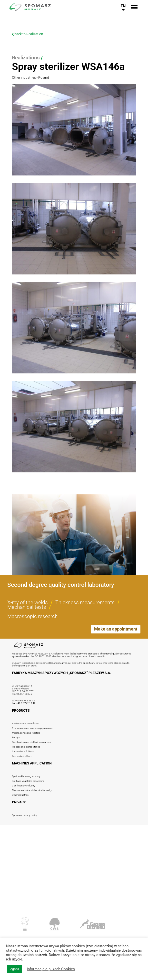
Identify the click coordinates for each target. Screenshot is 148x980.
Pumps (16, 737)
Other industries (20, 795)
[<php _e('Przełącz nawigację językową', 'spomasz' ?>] (123, 7)
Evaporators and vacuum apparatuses (32, 728)
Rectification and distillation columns (31, 742)
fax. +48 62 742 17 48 (24, 703)
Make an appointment (116, 629)
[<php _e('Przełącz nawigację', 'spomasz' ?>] (134, 7)
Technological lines (22, 756)
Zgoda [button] (15, 969)
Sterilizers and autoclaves (25, 724)
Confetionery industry (24, 786)
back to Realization (28, 34)
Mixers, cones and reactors (26, 733)
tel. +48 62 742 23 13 (23, 701)
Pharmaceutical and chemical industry (32, 790)
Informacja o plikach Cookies (51, 969)
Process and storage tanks (26, 747)
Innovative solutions (23, 751)
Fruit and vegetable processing (28, 781)
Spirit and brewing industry (26, 776)
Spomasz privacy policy (25, 815)
